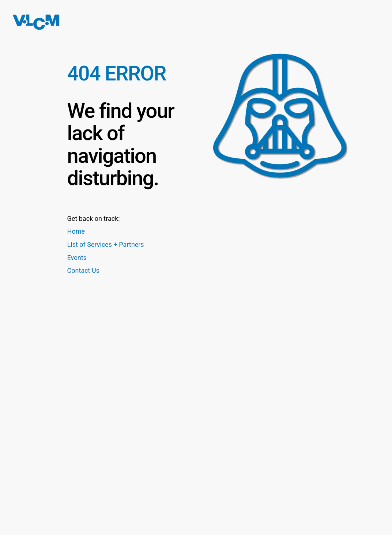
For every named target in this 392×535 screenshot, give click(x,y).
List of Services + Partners (106, 244)
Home (76, 231)
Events (77, 258)
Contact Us (83, 270)
